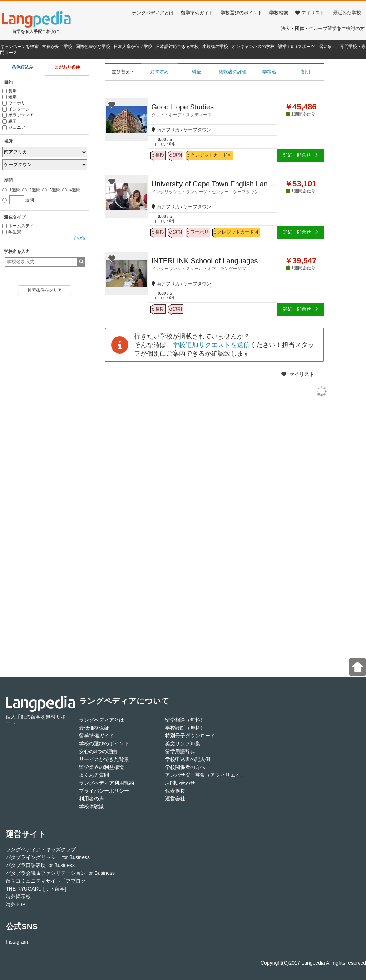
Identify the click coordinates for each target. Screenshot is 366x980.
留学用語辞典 (180, 751)
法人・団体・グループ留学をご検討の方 (323, 28)
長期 (9, 91)
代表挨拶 (175, 791)
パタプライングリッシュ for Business (48, 857)
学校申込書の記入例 (188, 759)
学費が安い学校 (57, 47)
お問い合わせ (180, 783)
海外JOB (16, 905)
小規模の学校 (215, 47)
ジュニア (14, 127)
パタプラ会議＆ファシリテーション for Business (60, 873)
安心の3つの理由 (98, 751)
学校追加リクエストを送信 (211, 345)
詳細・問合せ (301, 155)
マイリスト (310, 13)
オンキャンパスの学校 (253, 47)
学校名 (269, 72)
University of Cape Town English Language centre (214, 187)
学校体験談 (91, 806)
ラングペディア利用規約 (107, 783)
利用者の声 (91, 799)
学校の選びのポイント (104, 743)
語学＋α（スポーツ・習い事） (307, 47)
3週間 (51, 190)
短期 (9, 97)
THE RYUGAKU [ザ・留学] (36, 889)
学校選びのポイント (241, 13)
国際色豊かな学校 (93, 47)
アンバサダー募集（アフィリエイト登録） (213, 775)
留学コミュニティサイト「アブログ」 (48, 881)
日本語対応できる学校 (177, 47)
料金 (196, 72)
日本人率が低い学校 (133, 47)
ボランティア (18, 115)
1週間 (11, 190)
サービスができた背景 (104, 759)
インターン (16, 109)
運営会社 (175, 799)
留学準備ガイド (197, 13)
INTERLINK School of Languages (214, 264)
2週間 (31, 190)
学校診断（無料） (185, 728)
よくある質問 (94, 775)
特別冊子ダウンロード (190, 736)
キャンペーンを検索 (19, 47)
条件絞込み (23, 67)
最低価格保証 (94, 728)
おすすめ (159, 72)
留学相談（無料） (185, 720)
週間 (18, 199)
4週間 (71, 190)
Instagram (17, 942)
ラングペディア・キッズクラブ (41, 849)
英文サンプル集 (183, 743)
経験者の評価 (233, 72)
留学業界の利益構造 (102, 767)
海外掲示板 (18, 897)
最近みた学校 (347, 13)
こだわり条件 (67, 67)
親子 (9, 121)
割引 (306, 72)
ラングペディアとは (153, 13)
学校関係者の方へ (185, 767)
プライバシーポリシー (104, 791)
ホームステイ (18, 226)
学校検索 (279, 13)
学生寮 (12, 232)
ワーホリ (14, 103)
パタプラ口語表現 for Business (40, 865)
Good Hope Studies (214, 110)
